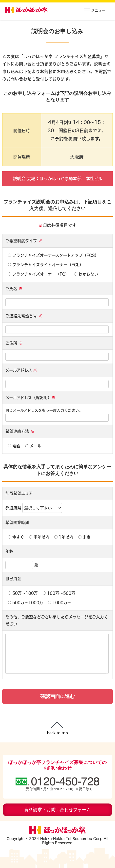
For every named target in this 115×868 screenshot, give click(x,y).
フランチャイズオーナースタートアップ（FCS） (53, 255)
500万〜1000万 (26, 603)
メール (33, 446)
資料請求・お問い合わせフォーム (57, 810)
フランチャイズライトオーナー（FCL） (46, 265)
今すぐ (16, 537)
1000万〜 (60, 603)
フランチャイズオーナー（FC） (38, 274)
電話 (14, 446)
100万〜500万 (59, 593)
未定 (84, 537)
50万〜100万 (23, 593)
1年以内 (64, 537)
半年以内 (39, 537)
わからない (86, 274)
